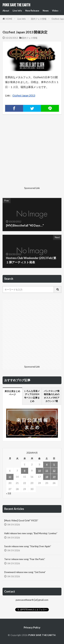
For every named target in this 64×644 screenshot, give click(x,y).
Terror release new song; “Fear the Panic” (25, 559)
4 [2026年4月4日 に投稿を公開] (47, 465)
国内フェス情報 (39, 19)
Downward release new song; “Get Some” (25, 572)
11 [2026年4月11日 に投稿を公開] (47, 471)
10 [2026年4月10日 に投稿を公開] (39, 471)
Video (55, 11)
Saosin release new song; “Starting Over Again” (28, 546)
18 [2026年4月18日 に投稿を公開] (47, 477)
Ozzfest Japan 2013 (24, 95)
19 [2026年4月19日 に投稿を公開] (54, 477)
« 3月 (9, 493)
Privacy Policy (32, 627)
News (46, 11)
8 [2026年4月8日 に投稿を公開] (25, 471)
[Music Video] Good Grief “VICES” (21, 520)
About (6, 11)
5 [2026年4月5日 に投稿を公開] (54, 465)
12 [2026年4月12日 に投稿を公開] (54, 471)
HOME (9, 19)
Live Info (17, 11)
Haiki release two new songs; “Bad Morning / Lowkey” (31, 533)
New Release (32, 11)
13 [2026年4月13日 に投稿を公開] (10, 477)
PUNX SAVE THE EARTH (16, 5)
